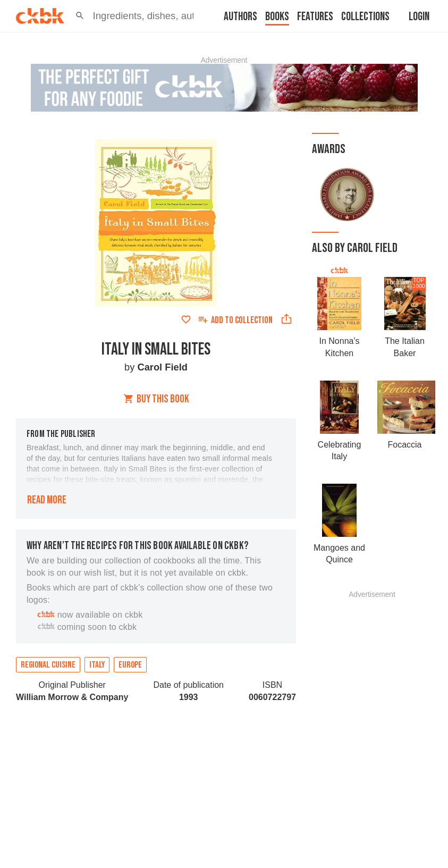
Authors (240, 17)
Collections (365, 17)
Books (277, 17)
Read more (47, 500)
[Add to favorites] (186, 319)
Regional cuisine (48, 665)
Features (315, 17)
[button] (80, 16)
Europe (130, 665)
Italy (97, 665)
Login (419, 17)
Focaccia (404, 445)
